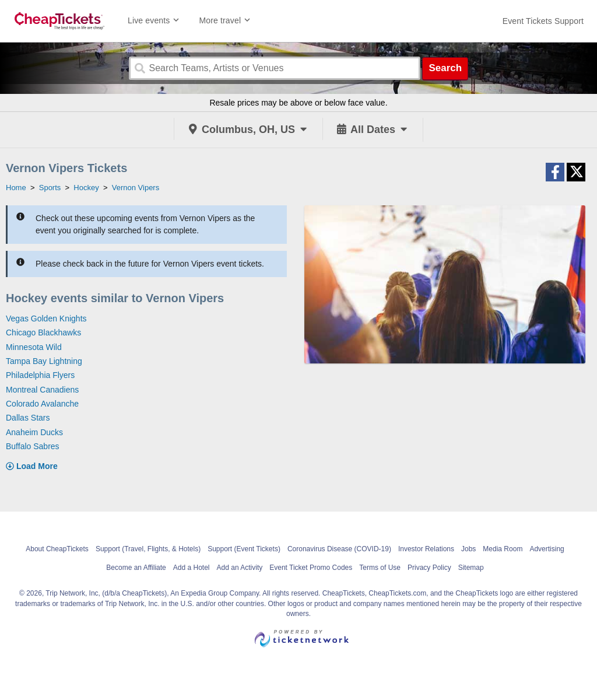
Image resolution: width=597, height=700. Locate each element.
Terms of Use (380, 568)
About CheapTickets (57, 549)
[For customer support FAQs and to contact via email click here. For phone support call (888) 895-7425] (543, 21)
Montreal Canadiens (42, 390)
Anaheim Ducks (34, 432)
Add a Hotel (192, 568)
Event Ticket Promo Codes (311, 568)
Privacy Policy (429, 568)
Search (445, 68)
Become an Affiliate (136, 568)
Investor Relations (426, 549)
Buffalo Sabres (33, 446)
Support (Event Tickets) (244, 549)
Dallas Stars (28, 418)
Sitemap (471, 568)
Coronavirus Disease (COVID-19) (339, 549)
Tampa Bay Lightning (44, 361)
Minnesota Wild (34, 347)
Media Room (503, 549)
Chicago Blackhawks (43, 332)
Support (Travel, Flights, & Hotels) (148, 549)
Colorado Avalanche (42, 404)
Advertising (547, 549)
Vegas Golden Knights (46, 318)
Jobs (468, 549)
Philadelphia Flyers (40, 375)
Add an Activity (240, 568)
